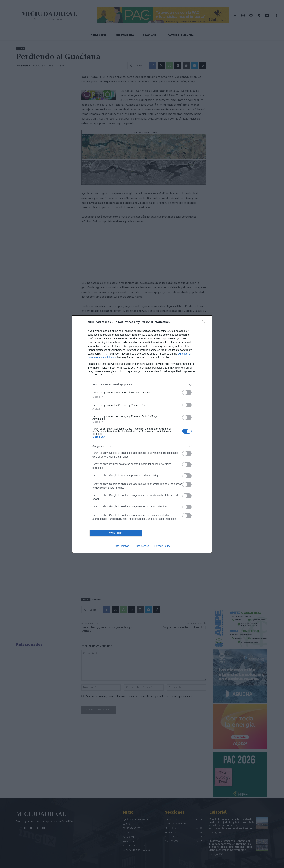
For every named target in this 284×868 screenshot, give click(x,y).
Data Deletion (121, 546)
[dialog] (142, 434)
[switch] (187, 392)
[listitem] (142, 385)
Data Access (142, 546)
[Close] (205, 322)
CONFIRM (116, 533)
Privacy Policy (162, 546)
